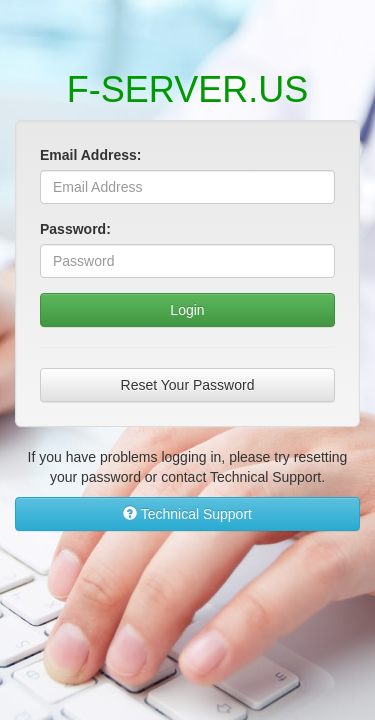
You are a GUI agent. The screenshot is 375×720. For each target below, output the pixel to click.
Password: (75, 229)
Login (187, 310)
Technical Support (187, 514)
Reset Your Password (188, 385)
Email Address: (90, 155)
